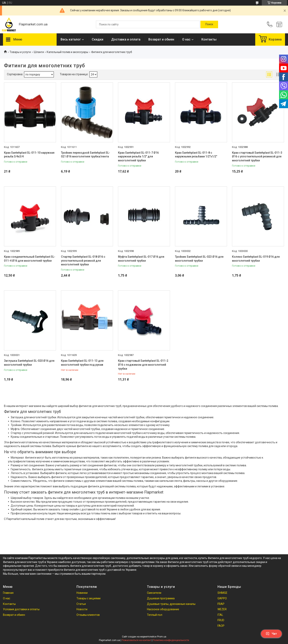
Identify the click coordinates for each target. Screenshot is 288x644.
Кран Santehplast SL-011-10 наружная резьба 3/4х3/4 (29, 155)
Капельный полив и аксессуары (67, 52)
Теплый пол (155, 615)
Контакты (209, 39)
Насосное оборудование (163, 609)
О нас (186, 39)
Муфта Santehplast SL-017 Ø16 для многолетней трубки (141, 259)
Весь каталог (71, 39)
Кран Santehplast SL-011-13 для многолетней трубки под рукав (82, 363)
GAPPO (222, 598)
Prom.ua (162, 637)
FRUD (221, 620)
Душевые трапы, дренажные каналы (171, 604)
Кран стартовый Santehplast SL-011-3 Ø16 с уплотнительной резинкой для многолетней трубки (257, 157)
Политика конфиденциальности (171, 640)
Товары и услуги (20, 52)
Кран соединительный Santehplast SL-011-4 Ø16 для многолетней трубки (30, 259)
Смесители (154, 593)
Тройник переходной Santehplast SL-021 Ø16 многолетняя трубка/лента (86, 155)
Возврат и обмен (161, 39)
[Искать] (209, 24)
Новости (82, 609)
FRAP (221, 604)
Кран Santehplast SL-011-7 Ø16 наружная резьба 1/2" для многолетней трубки (138, 157)
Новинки (82, 593)
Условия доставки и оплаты (21, 609)
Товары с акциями (88, 598)
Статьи (81, 604)
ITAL (220, 615)
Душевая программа (161, 598)
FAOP (221, 626)
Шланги (39, 52)
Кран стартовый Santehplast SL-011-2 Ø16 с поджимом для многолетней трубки (143, 365)
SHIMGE (222, 593)
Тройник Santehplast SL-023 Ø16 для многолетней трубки (199, 259)
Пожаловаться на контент (136, 640)
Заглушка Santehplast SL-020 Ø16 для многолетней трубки (29, 363)
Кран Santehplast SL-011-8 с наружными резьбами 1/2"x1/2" (196, 155)
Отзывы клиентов (88, 615)
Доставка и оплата (126, 39)
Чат (271, 634)
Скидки (98, 39)
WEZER (222, 609)
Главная (8, 593)
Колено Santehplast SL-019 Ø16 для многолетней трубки (256, 259)
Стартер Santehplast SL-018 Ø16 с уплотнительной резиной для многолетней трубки (83, 261)
